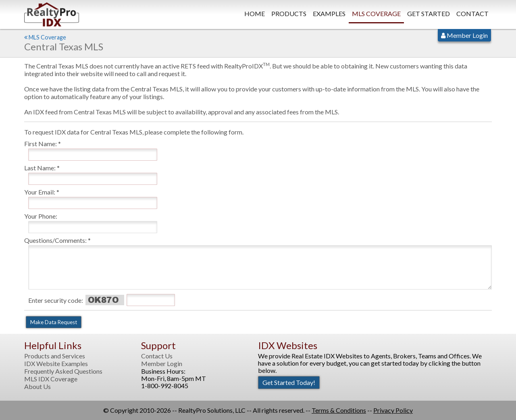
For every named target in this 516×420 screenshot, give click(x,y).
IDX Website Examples (56, 364)
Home (255, 13)
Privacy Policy (393, 410)
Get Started (429, 13)
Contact (472, 13)
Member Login (464, 35)
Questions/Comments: (55, 240)
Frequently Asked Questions (63, 371)
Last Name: (40, 168)
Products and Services (55, 356)
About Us (37, 387)
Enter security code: (56, 300)
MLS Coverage (376, 13)
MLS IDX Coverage (51, 379)
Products (289, 13)
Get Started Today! (289, 382)
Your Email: (40, 192)
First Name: (41, 144)
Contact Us (157, 356)
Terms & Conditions (339, 410)
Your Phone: (41, 216)
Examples (329, 13)
